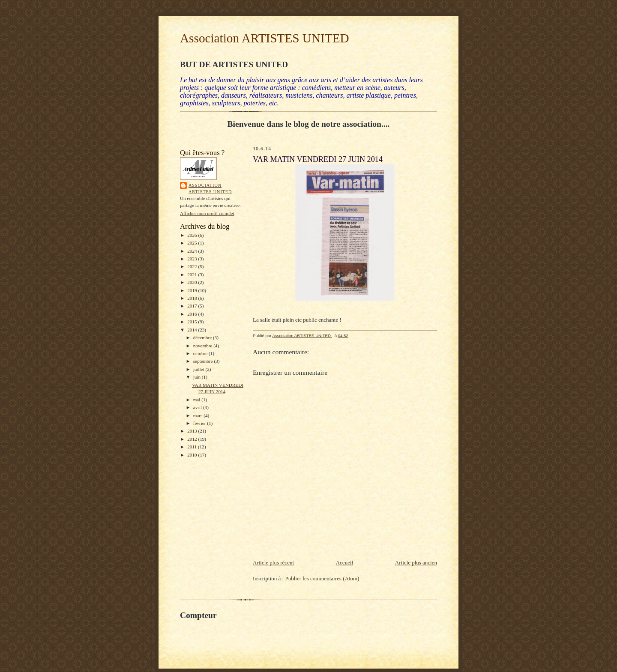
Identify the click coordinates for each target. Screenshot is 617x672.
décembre (203, 337)
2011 (193, 447)
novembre (203, 346)
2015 (193, 322)
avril (198, 407)
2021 (193, 275)
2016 (193, 314)
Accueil (344, 563)
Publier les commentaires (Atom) (322, 578)
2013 (193, 431)
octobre (201, 353)
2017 (193, 306)
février (200, 423)
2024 (193, 251)
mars (199, 415)
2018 (193, 298)
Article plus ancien (416, 563)
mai (198, 400)
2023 (193, 259)
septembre (204, 361)
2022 (193, 266)
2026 (193, 235)
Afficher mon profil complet (207, 213)
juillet (199, 369)
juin (198, 377)
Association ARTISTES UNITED (265, 38)
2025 (193, 243)
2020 (193, 282)
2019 (193, 290)
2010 (193, 455)
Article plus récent (273, 563)
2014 (193, 330)
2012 (193, 439)
